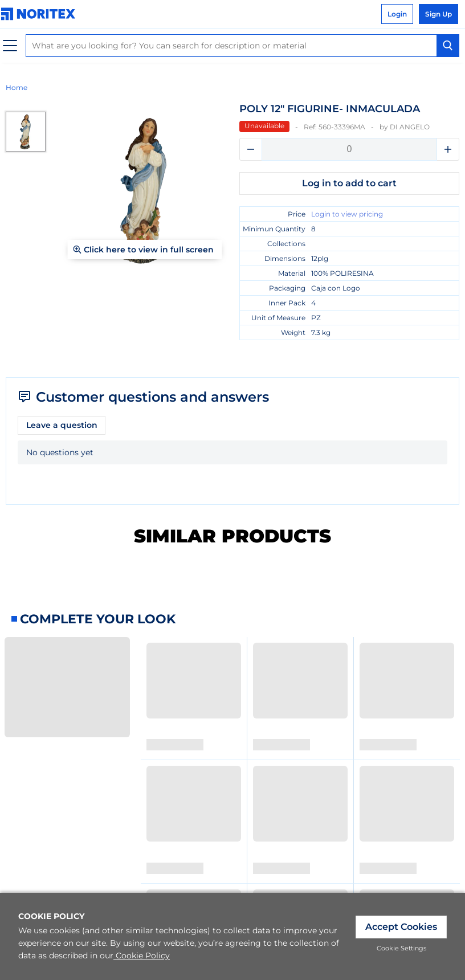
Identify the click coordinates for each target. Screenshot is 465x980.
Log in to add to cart (349, 183)
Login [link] (397, 14)
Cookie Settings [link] (401, 948)
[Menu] (10, 46)
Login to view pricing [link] (347, 214)
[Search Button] (448, 46)
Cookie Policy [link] (142, 955)
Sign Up (439, 14)
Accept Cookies (401, 927)
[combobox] (242, 46)
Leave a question (62, 425)
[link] (41, 14)
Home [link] (17, 87)
